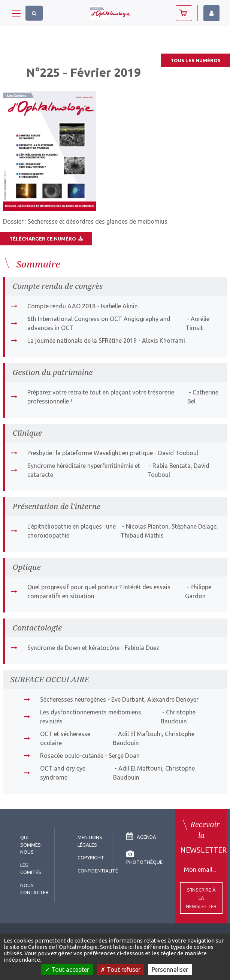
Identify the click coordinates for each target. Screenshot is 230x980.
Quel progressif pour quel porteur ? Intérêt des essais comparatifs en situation (99, 592)
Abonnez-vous (184, 13)
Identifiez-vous (211, 13)
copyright (91, 857)
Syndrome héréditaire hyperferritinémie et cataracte (84, 470)
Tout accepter (67, 970)
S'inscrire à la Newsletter (201, 898)
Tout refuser (120, 970)
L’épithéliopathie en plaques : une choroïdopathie (72, 531)
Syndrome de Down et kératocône (73, 648)
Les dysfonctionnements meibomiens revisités (91, 717)
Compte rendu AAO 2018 (61, 306)
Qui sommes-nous (31, 845)
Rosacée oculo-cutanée (72, 756)
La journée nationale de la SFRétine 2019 (82, 341)
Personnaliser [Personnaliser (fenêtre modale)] (170, 970)
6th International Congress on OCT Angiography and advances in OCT (99, 323)
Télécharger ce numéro (46, 239)
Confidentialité (98, 871)
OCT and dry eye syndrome (63, 773)
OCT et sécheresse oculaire (65, 738)
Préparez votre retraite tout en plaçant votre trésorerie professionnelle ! (101, 397)
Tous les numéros (196, 60)
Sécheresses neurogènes (73, 699)
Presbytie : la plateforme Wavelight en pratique (90, 453)
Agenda (141, 837)
